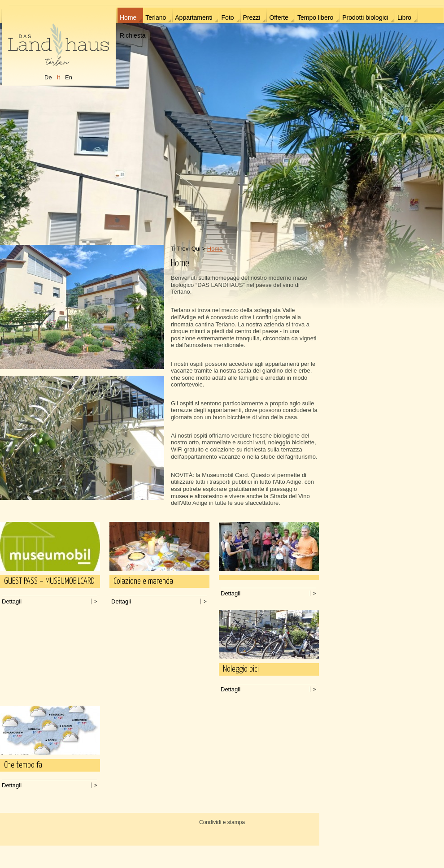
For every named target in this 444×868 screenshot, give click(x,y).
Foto (228, 17)
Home (128, 17)
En (69, 77)
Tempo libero (315, 17)
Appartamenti (194, 17)
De (48, 77)
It (59, 77)
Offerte (279, 17)
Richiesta (133, 35)
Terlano (156, 17)
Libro (404, 17)
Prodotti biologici (365, 17)
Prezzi (252, 17)
